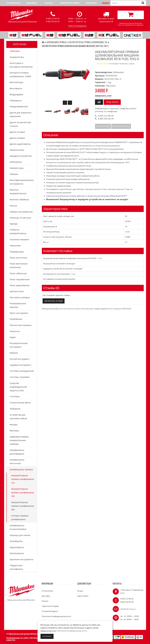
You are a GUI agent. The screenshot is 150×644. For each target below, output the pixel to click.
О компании (14, 3)
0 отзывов (113, 64)
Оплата (49, 3)
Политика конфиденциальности (56, 616)
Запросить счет (103, 96)
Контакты (91, 3)
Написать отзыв (127, 64)
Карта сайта (83, 596)
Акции (106, 3)
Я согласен (47, 636)
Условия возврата (50, 611)
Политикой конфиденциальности (72, 631)
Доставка (32, 3)
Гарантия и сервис (70, 3)
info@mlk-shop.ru (128, 609)
